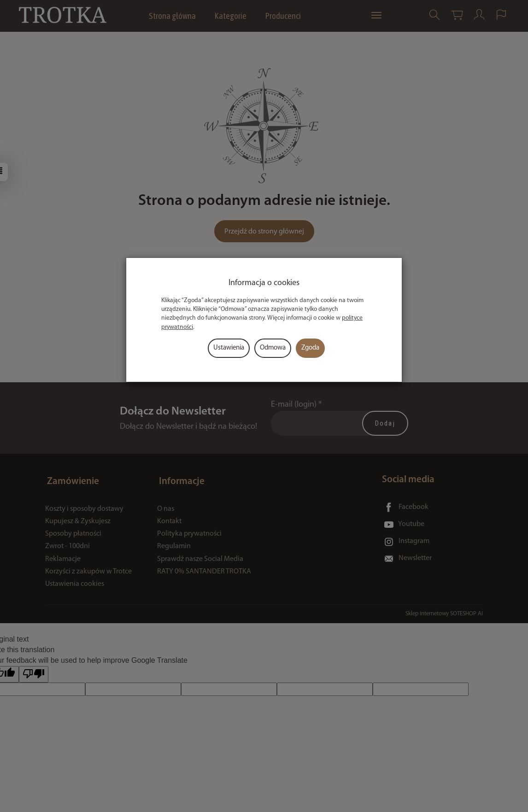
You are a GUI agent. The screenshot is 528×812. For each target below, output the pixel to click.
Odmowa (273, 348)
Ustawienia (229, 348)
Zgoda (310, 348)
